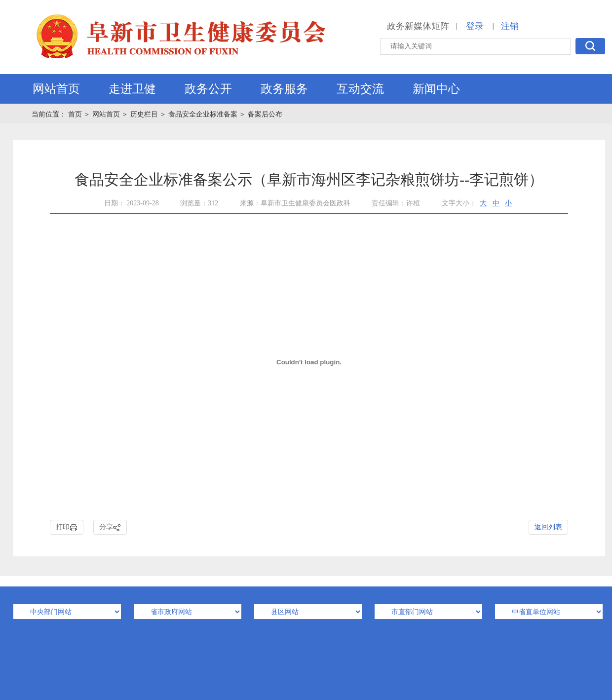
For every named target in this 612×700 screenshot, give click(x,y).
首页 (76, 114)
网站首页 (56, 89)
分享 (110, 527)
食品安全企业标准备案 (203, 114)
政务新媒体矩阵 (418, 26)
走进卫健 (132, 89)
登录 (475, 26)
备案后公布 (265, 114)
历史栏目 (144, 114)
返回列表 (548, 527)
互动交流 (360, 89)
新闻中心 (436, 89)
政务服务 (284, 89)
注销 (510, 26)
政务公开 (208, 89)
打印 (67, 527)
